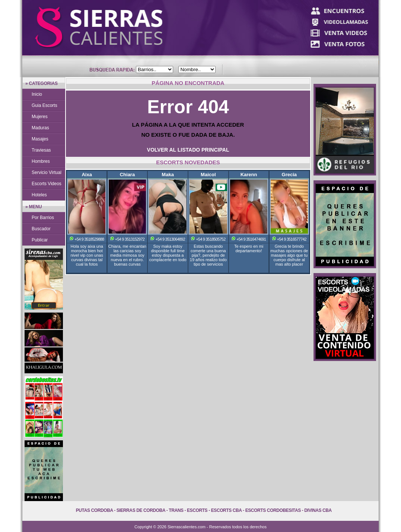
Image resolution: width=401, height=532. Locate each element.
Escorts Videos (47, 184)
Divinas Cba (318, 510)
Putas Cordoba (94, 510)
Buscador (41, 229)
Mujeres (40, 117)
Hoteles (39, 195)
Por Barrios (43, 218)
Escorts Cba (227, 510)
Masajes (40, 139)
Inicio (37, 94)
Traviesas (41, 150)
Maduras (40, 128)
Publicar (40, 240)
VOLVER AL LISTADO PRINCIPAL (188, 150)
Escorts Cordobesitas (273, 510)
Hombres (41, 161)
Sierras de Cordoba (141, 510)
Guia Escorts (44, 105)
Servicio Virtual (47, 172)
